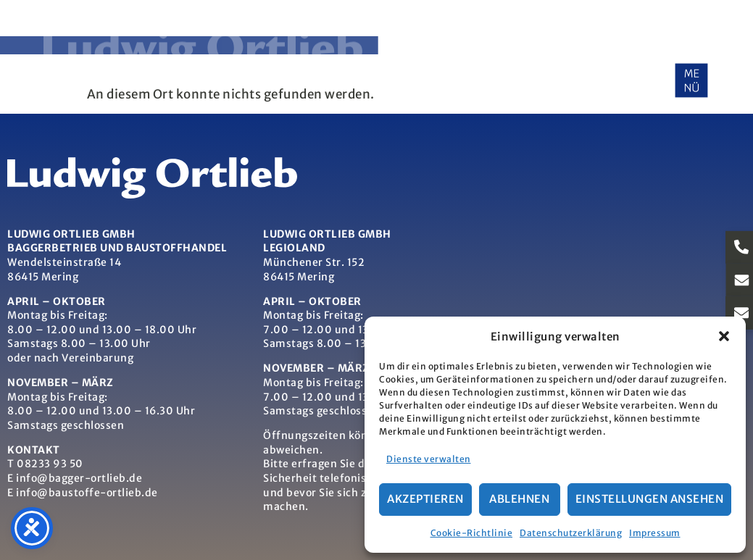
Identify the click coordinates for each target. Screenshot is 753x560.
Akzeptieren (425, 499)
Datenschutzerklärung (571, 533)
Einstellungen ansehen (650, 499)
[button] (724, 336)
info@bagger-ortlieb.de (79, 478)
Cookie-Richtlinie (472, 533)
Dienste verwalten (429, 459)
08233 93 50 (50, 464)
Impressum (655, 533)
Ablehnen (519, 499)
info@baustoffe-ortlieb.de (87, 493)
